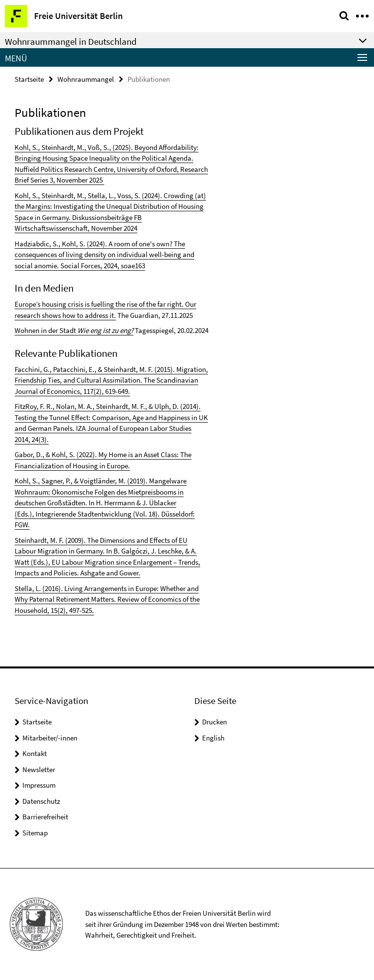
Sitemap (35, 833)
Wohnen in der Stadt (46, 330)
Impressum (39, 785)
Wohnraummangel (86, 79)
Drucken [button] (215, 722)
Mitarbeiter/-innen (50, 738)
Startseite (29, 79)
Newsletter (39, 769)
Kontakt (35, 753)
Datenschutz (41, 801)
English (213, 738)
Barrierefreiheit (45, 817)
